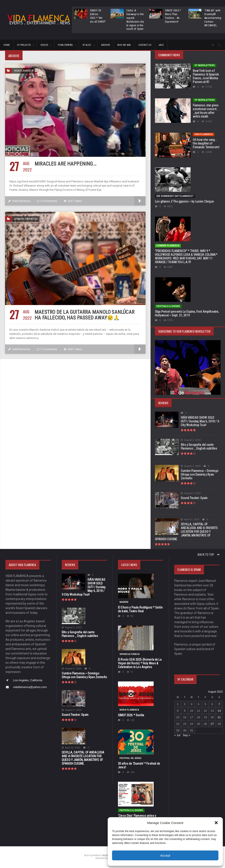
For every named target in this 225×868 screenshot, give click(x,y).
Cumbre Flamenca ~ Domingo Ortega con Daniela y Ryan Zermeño (199, 475)
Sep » (186, 735)
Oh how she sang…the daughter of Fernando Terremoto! (206, 143)
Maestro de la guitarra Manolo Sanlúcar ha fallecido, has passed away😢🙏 (87, 315)
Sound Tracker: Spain (194, 498)
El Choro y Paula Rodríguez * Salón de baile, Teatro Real (140, 609)
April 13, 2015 (190, 520)
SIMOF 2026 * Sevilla (131, 715)
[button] (216, 823)
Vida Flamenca (203, 134)
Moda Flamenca (129, 710)
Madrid (124, 602)
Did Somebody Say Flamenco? (175, 196)
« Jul (177, 735)
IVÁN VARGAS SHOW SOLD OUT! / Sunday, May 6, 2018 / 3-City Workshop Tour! (200, 421)
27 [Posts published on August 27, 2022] (212, 724)
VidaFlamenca (19, 201)
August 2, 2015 (191, 440)
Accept (165, 855)
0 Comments (47, 201)
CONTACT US (143, 45)
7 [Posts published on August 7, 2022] (219, 704)
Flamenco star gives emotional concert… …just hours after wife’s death (206, 111)
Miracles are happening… (65, 164)
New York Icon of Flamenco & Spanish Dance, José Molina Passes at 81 (206, 76)
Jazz (159, 45)
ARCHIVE (105, 45)
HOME (7, 45)
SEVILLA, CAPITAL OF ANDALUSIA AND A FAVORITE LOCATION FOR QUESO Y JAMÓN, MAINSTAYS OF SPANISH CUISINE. (188, 532)
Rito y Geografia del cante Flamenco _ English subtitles (199, 447)
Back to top (209, 555)
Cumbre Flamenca (168, 246)
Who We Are (123, 45)
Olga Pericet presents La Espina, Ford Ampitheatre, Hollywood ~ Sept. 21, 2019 (186, 313)
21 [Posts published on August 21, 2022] (219, 717)
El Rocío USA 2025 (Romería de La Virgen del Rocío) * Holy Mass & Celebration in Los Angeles (139, 663)
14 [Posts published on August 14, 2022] (219, 711)
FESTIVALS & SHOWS (168, 306)
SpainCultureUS (129, 654)
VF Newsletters (204, 65)
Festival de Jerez (130, 758)
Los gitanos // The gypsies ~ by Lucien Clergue (184, 201)
